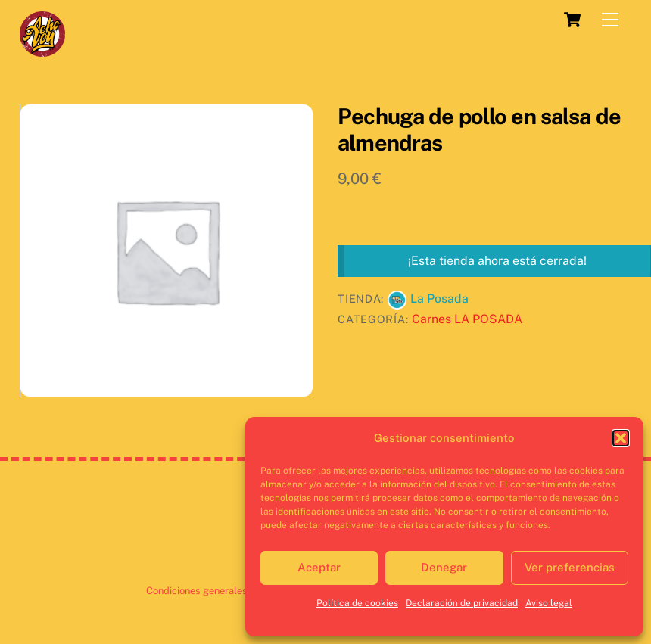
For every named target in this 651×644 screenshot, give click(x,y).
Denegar (444, 567)
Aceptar (319, 567)
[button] (621, 438)
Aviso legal (549, 603)
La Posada (439, 299)
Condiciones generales (197, 591)
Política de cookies (357, 603)
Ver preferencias (570, 567)
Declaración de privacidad (462, 603)
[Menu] (610, 20)
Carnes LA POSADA (467, 319)
